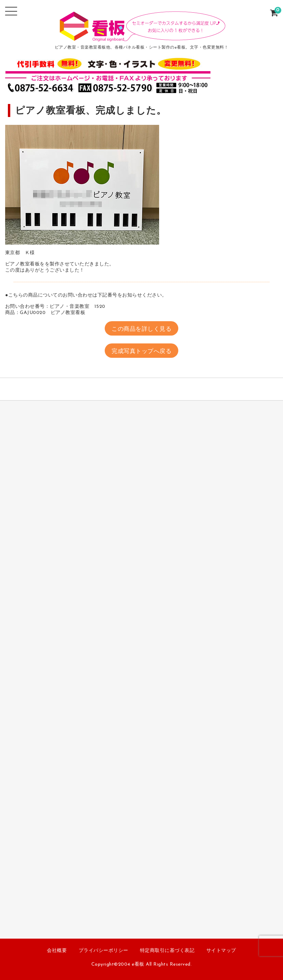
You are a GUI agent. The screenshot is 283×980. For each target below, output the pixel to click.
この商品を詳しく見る (141, 329)
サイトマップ (221, 951)
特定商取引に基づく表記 (167, 951)
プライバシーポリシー (104, 951)
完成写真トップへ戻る (141, 351)
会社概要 (57, 951)
